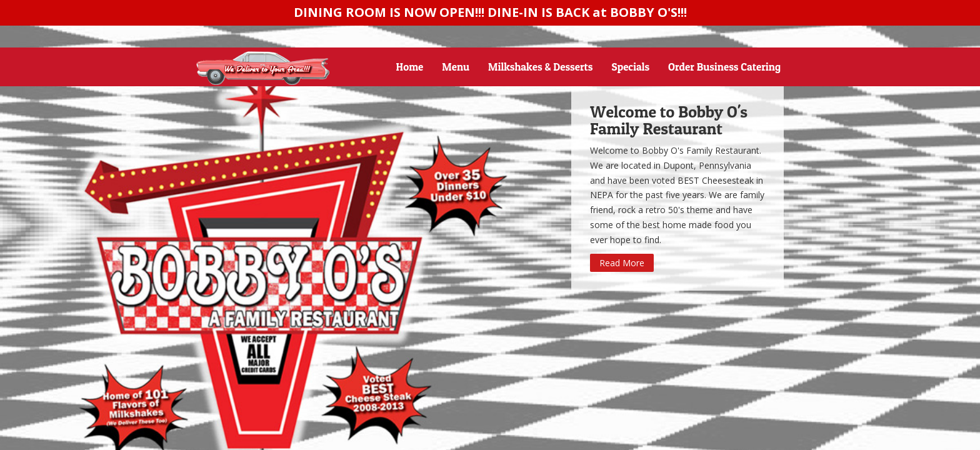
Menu (456, 67)
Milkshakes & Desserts (541, 67)
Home (410, 67)
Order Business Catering (724, 67)
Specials (631, 67)
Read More (622, 263)
